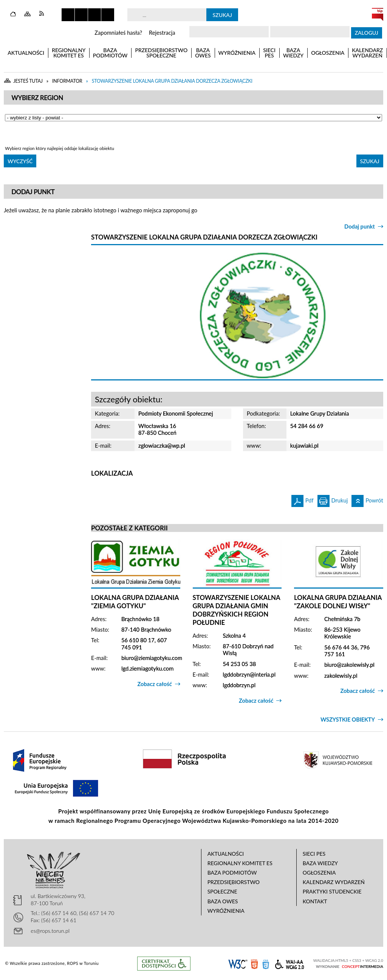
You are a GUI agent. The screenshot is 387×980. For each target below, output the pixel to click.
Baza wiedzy (320, 863)
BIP (378, 14)
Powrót (367, 499)
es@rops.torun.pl (50, 931)
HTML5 (254, 964)
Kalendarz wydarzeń (334, 882)
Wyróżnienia (226, 911)
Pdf (303, 499)
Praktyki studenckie (332, 891)
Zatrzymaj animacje (68, 15)
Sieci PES (314, 854)
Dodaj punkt (360, 226)
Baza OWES (223, 901)
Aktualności (226, 854)
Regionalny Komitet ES (240, 863)
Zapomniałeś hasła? (118, 33)
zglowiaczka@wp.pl (162, 446)
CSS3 (266, 964)
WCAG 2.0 (289, 963)
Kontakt (315, 901)
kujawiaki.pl (304, 446)
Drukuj (333, 499)
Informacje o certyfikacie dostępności (164, 964)
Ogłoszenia (319, 873)
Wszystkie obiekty (348, 720)
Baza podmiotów (232, 873)
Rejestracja (162, 33)
